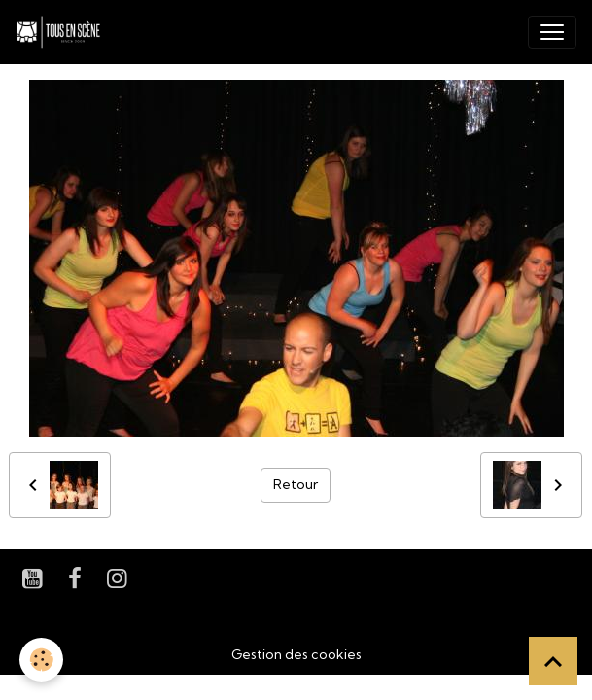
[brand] (62, 32)
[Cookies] (41, 660)
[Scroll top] (553, 661)
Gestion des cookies (296, 654)
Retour (296, 484)
